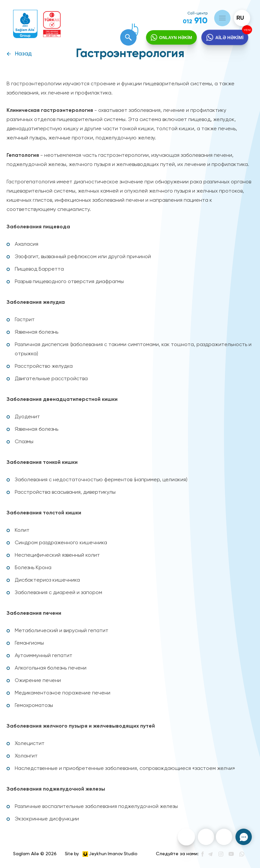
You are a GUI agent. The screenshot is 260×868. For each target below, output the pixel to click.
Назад (23, 54)
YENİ (247, 30)
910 (195, 21)
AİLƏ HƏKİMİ (229, 38)
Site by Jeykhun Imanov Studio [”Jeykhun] (101, 854)
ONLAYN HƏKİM (176, 38)
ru (240, 18)
